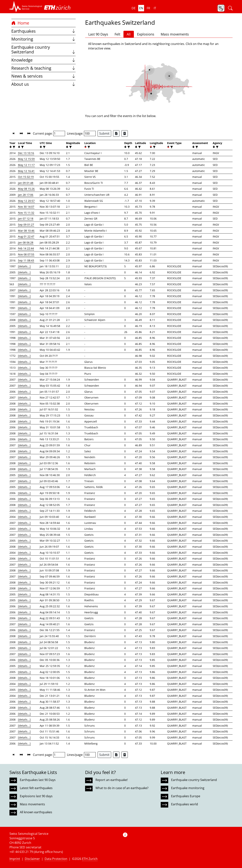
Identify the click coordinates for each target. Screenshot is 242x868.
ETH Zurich (90, 859)
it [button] (155, 8)
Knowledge (43, 60)
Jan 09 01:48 (26, 183)
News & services (43, 76)
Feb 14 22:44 (26, 248)
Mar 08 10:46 (26, 231)
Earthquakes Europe (186, 796)
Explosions (146, 34)
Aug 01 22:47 (26, 236)
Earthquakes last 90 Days (38, 780)
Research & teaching (43, 68)
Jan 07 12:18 (26, 219)
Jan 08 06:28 (26, 242)
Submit (104, 133)
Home (20, 23)
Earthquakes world (185, 804)
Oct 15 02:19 (26, 177)
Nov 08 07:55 (26, 254)
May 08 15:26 (26, 189)
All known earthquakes (36, 812)
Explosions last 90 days (36, 796)
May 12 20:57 (26, 201)
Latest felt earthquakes (36, 788)
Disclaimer (32, 859)
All (129, 34)
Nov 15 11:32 (26, 213)
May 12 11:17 (26, 165)
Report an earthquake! (112, 780)
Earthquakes (43, 31)
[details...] (24, 266)
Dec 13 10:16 (26, 153)
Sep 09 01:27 (26, 225)
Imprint (15, 859)
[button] (26, 7)
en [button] (141, 8)
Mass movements (175, 34)
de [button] (134, 8)
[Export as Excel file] (116, 133)
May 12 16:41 (26, 171)
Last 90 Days (98, 34)
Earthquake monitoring (188, 788)
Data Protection (56, 859)
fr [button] (148, 8)
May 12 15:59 (26, 159)
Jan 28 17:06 (26, 195)
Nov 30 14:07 (26, 207)
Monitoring (43, 39)
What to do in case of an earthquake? (122, 788)
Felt (117, 34)
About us (43, 84)
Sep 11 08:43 (26, 260)
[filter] (14, 147)
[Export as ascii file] (125, 133)
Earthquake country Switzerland (43, 50)
